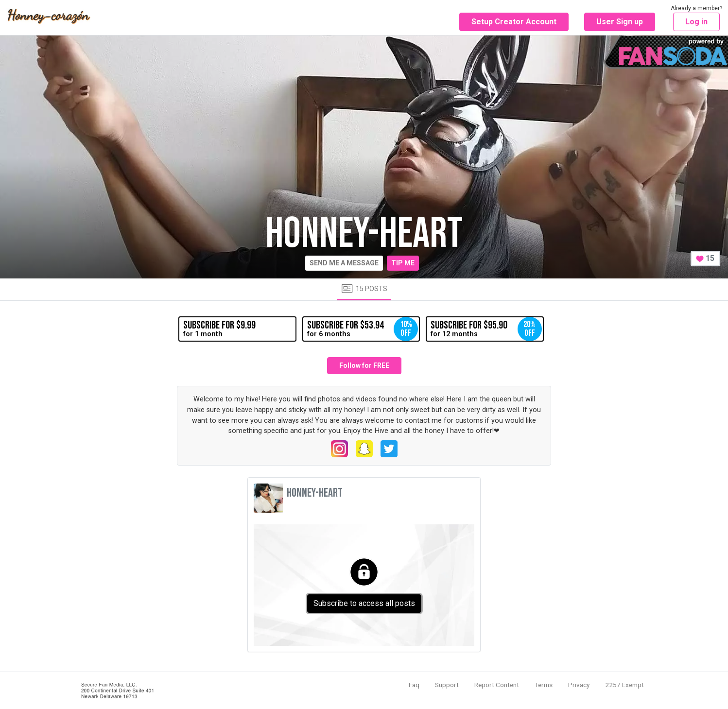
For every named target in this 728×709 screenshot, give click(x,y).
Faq (414, 685)
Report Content (497, 685)
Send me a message (344, 263)
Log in (696, 22)
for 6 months (363, 329)
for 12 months (486, 329)
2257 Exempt (624, 685)
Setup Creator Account (514, 22)
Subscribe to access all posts (364, 603)
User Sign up (620, 22)
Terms (544, 685)
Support (447, 685)
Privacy (579, 685)
